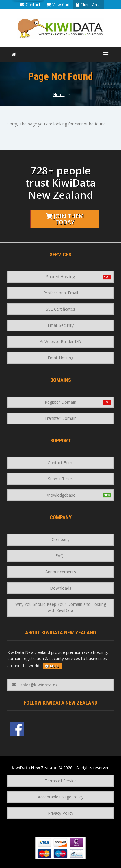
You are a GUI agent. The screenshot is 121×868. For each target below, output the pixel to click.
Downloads (61, 588)
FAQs (60, 556)
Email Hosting (60, 358)
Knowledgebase (60, 495)
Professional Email (61, 293)
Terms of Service (61, 781)
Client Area (88, 4)
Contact (30, 4)
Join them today (65, 219)
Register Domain (60, 402)
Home (59, 95)
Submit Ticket (61, 479)
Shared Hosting (60, 277)
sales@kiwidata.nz (35, 685)
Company (61, 539)
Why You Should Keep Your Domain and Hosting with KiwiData (61, 607)
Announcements (61, 572)
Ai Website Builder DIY (61, 341)
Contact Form (61, 463)
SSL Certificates (60, 309)
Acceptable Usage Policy (61, 797)
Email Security (61, 325)
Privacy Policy (61, 813)
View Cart (58, 4)
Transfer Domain (60, 418)
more (52, 666)
